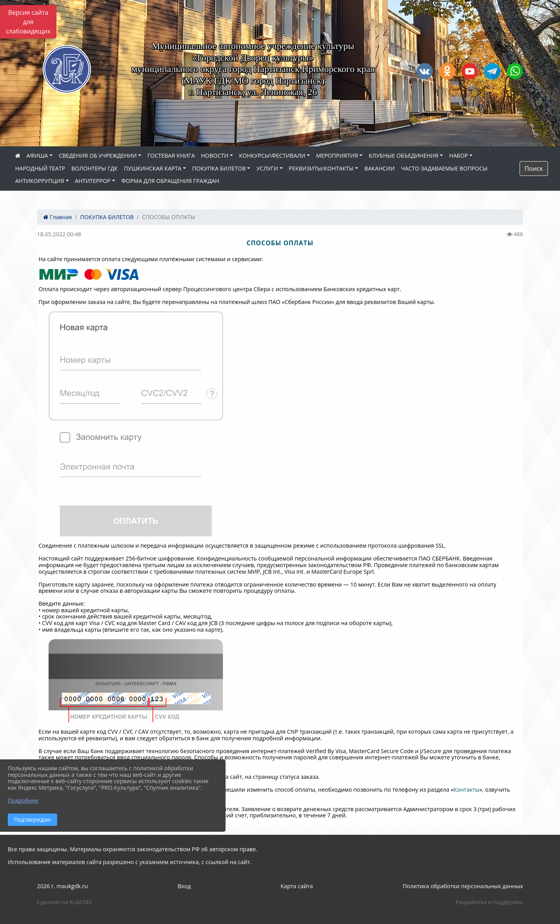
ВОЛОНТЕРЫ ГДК (95, 168)
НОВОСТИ (215, 155)
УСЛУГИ (267, 168)
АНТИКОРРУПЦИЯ (40, 181)
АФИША (37, 155)
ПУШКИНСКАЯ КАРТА (153, 168)
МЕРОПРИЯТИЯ (337, 155)
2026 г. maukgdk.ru (62, 886)
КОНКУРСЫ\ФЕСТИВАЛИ (272, 155)
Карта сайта (297, 886)
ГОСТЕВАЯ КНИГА (171, 155)
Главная (58, 217)
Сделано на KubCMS (64, 902)
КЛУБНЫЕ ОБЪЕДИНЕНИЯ (403, 155)
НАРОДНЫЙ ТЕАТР (40, 168)
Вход (184, 886)
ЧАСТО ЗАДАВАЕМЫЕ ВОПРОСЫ (444, 168)
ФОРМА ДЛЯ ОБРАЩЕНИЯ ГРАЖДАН (170, 181)
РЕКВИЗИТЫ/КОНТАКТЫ (321, 168)
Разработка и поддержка (489, 902)
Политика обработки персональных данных (463, 886)
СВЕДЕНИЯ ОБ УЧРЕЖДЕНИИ (98, 155)
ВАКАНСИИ (380, 168)
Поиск (534, 169)
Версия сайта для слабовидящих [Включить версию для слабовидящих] (28, 22)
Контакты (466, 790)
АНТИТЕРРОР (93, 181)
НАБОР (458, 155)
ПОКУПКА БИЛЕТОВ (219, 168)
